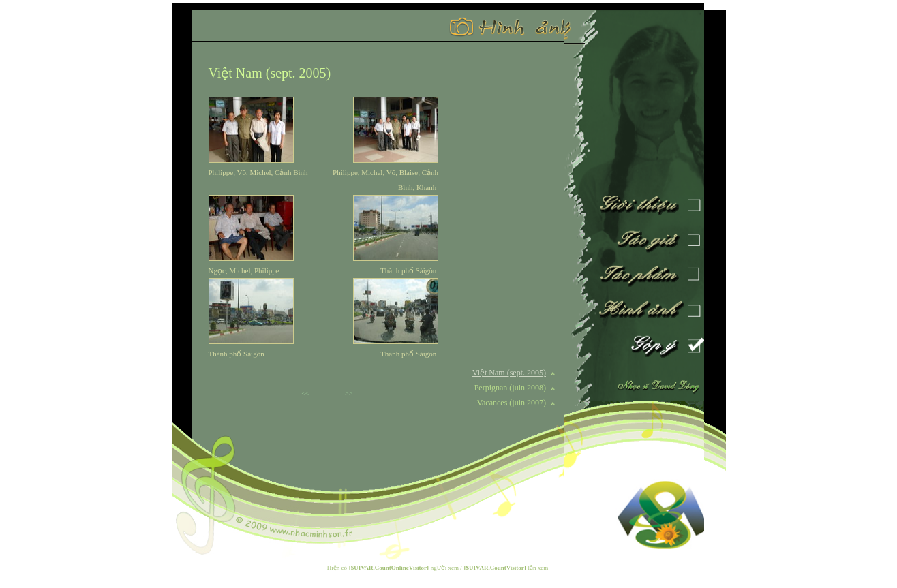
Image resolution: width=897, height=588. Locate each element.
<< (305, 393)
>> (349, 393)
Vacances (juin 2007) (512, 403)
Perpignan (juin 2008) (510, 388)
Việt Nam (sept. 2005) (270, 73)
